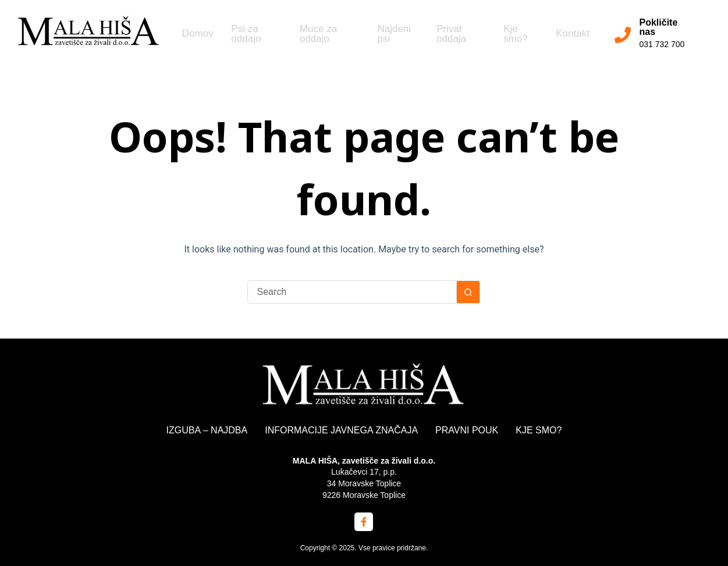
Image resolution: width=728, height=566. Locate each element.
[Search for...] (352, 292)
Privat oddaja (447, 35)
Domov (193, 35)
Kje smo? (511, 35)
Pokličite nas (660, 27)
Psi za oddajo (243, 35)
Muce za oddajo (315, 35)
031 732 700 (664, 44)
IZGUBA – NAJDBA (207, 430)
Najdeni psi (390, 35)
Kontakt (568, 35)
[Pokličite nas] (624, 35)
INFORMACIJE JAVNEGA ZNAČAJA (341, 430)
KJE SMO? (539, 430)
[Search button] (468, 292)
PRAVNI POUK (467, 430)
